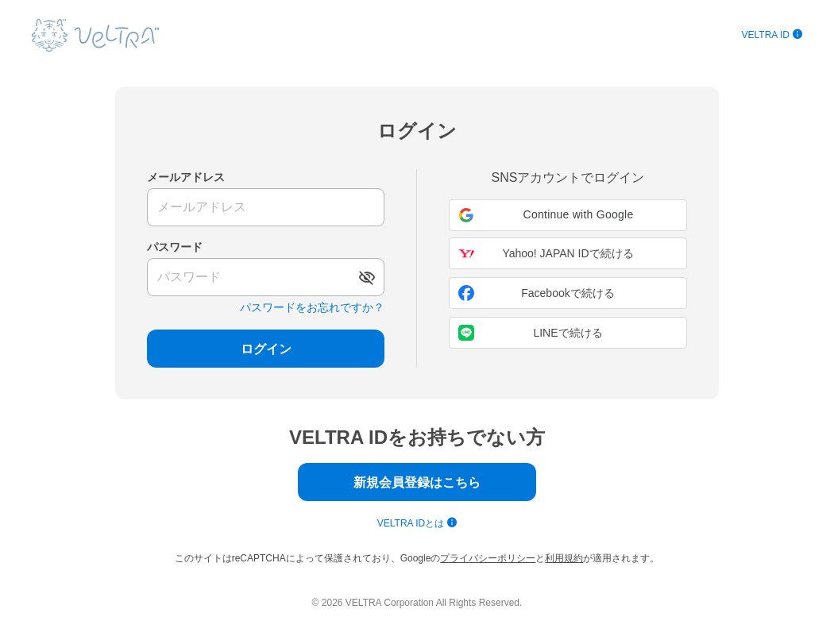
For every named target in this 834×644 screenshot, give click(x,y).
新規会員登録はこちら (417, 482)
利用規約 (564, 558)
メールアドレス (186, 177)
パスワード (175, 247)
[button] (568, 215)
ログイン (266, 349)
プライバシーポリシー (488, 558)
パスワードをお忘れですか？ (312, 307)
